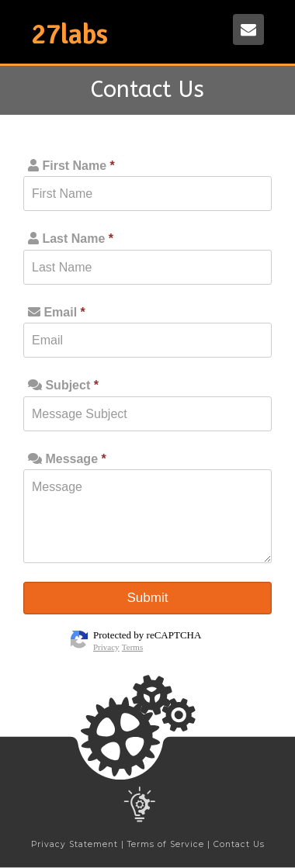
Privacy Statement (75, 844)
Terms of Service (166, 844)
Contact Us (239, 844)
